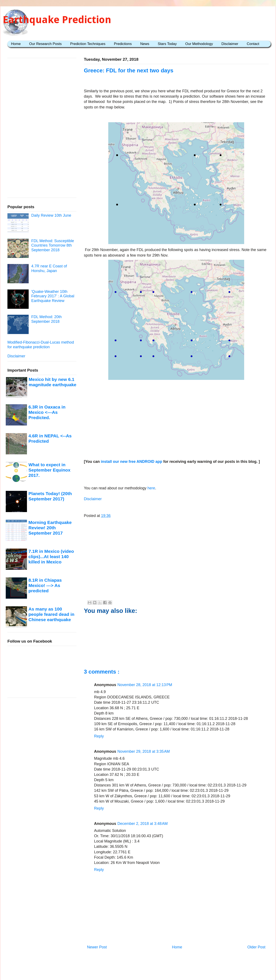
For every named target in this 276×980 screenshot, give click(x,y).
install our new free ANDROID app (132, 462)
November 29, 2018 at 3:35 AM (144, 751)
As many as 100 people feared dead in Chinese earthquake (51, 614)
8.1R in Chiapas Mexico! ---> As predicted (45, 585)
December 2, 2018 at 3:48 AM (143, 824)
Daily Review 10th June (51, 215)
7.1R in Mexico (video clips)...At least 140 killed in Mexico (51, 557)
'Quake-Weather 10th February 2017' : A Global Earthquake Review (53, 296)
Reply (99, 736)
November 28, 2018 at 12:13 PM (145, 685)
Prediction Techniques (88, 44)
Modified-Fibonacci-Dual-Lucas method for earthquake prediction (41, 345)
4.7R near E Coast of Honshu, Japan (49, 268)
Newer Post (97, 947)
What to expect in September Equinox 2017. (49, 470)
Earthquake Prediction (57, 20)
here (151, 488)
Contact (253, 44)
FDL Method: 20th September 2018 (46, 319)
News (145, 44)
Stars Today (167, 44)
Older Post (256, 947)
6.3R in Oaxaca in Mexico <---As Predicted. (47, 412)
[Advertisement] (176, 415)
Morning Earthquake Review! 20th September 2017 (50, 528)
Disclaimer (230, 44)
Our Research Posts (45, 44)
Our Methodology (199, 44)
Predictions (123, 44)
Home (16, 44)
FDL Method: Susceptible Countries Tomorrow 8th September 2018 (53, 245)
